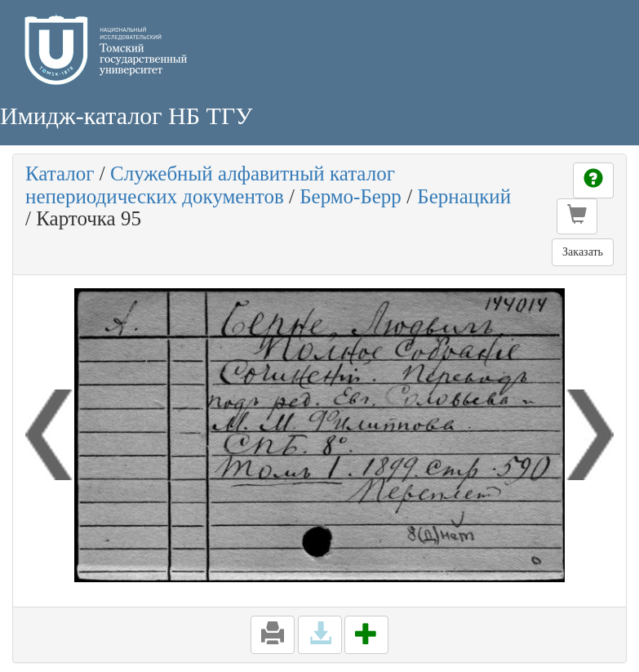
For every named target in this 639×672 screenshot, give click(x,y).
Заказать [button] (583, 252)
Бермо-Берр (351, 196)
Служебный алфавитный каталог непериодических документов (210, 185)
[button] (577, 216)
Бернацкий (464, 196)
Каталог (60, 174)
